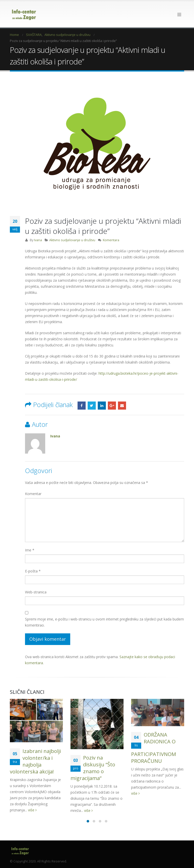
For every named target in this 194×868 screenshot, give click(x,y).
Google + (112, 406)
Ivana (38, 240)
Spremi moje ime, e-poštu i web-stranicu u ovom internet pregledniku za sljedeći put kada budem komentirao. (104, 622)
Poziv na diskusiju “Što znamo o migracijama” (93, 768)
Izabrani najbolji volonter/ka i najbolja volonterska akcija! (35, 761)
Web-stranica (36, 592)
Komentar (33, 494)
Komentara (111, 240)
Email (122, 406)
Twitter (92, 406)
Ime (30, 550)
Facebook (82, 406)
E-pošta (33, 571)
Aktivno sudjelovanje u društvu (72, 240)
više (32, 810)
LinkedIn (102, 406)
